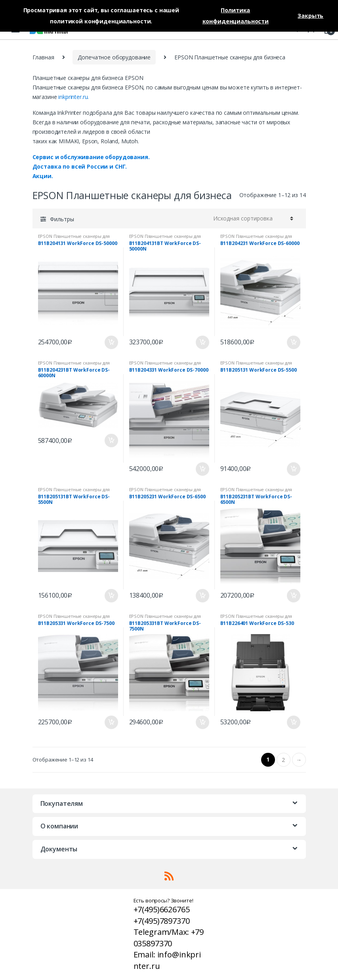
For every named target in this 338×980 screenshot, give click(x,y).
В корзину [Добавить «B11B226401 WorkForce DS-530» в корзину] (293, 722)
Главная (43, 57)
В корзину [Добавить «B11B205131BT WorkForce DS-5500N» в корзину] (111, 596)
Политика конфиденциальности (236, 16)
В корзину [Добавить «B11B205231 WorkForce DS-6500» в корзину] (202, 596)
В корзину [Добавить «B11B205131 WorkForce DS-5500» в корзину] (293, 469)
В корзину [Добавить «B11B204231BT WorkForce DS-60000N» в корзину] (111, 441)
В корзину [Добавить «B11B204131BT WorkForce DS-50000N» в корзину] (202, 342)
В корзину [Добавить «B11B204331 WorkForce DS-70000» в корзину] (202, 469)
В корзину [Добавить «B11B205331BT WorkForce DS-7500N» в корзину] (202, 722)
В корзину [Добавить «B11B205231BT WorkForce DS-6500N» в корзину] (293, 596)
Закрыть (310, 16)
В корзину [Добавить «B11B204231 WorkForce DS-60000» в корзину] (293, 342)
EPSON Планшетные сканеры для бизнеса (74, 238)
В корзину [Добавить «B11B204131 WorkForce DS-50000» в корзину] (111, 342)
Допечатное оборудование (114, 57)
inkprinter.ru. (74, 97)
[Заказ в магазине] (252, 218)
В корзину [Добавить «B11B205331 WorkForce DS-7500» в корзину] (111, 722)
